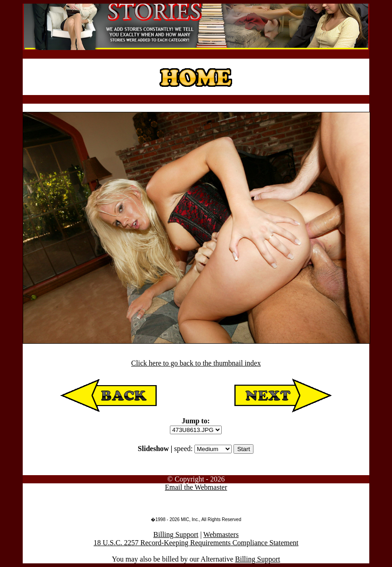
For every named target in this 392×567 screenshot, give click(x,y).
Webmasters (221, 534)
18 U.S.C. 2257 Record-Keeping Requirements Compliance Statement (196, 543)
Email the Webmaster (196, 487)
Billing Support (176, 534)
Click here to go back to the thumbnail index (196, 363)
